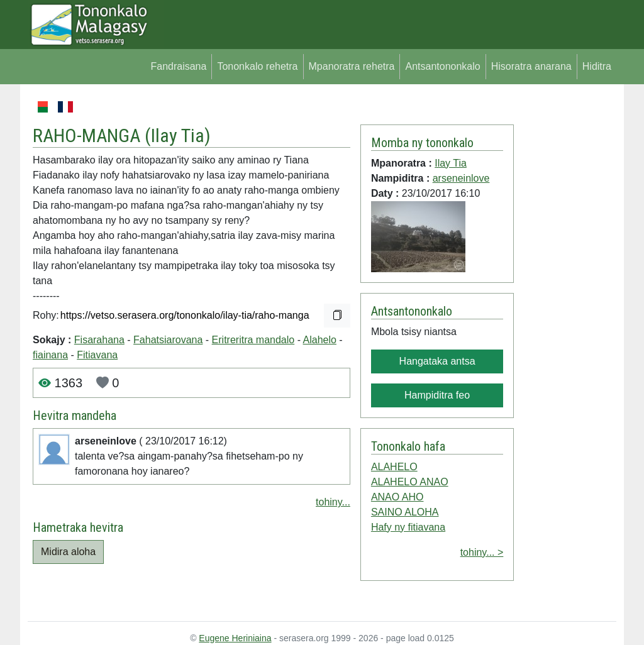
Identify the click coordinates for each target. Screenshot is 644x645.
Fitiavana (97, 355)
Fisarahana (99, 340)
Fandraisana (178, 66)
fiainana (50, 355)
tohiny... (333, 502)
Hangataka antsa (437, 361)
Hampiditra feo (437, 395)
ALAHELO (394, 467)
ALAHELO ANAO (410, 482)
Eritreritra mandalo (253, 340)
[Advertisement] (565, 288)
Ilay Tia (178, 135)
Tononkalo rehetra (257, 66)
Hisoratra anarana (531, 66)
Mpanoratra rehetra (352, 66)
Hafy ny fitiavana (408, 527)
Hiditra (597, 66)
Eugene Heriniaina (235, 638)
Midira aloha (68, 552)
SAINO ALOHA (405, 512)
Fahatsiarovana (168, 340)
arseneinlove (461, 178)
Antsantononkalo (442, 66)
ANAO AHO (397, 497)
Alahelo (320, 340)
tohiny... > (482, 552)
